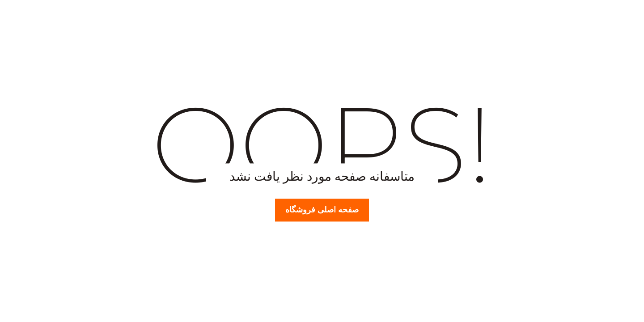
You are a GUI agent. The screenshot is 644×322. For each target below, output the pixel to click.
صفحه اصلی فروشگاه (322, 210)
